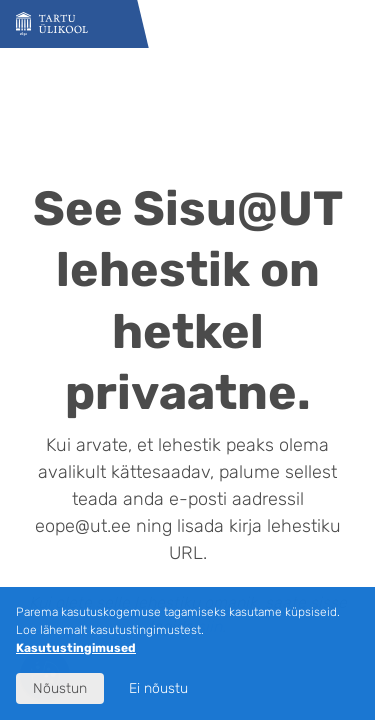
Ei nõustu (158, 688)
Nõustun (60, 688)
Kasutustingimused (76, 648)
